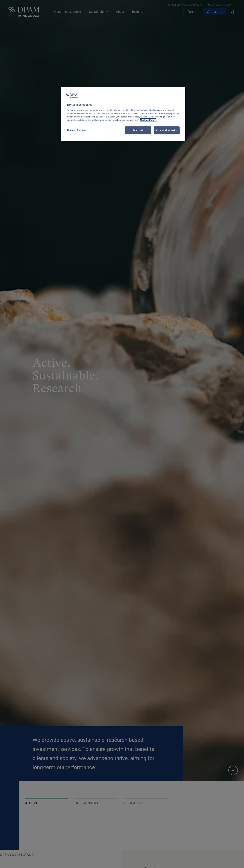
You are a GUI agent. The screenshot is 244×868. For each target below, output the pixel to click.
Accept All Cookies (167, 130)
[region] (123, 114)
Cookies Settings (77, 130)
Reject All (138, 130)
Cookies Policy (148, 120)
